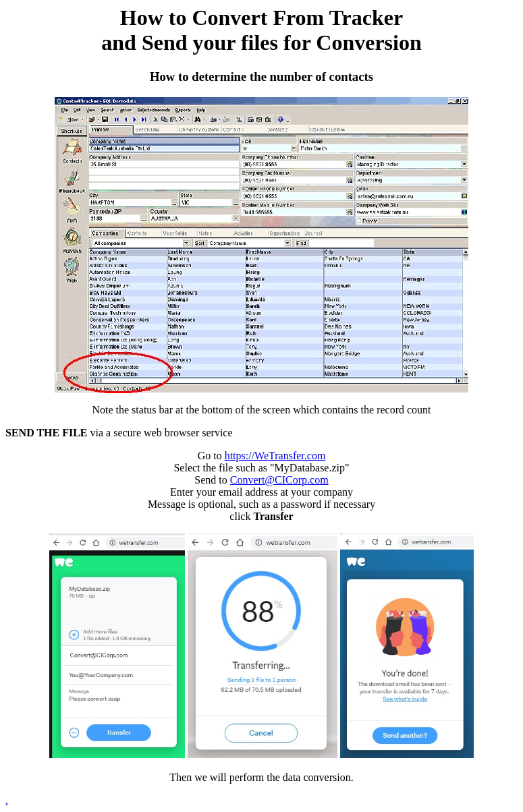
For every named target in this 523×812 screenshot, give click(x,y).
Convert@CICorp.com (279, 480)
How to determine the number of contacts (261, 77)
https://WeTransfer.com (275, 456)
